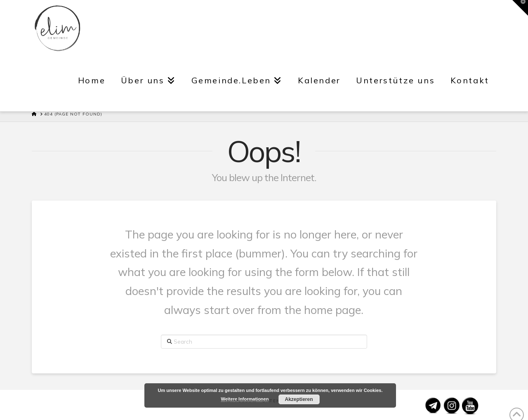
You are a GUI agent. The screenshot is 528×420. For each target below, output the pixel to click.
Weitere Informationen (245, 399)
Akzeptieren (299, 399)
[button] (520, 8)
